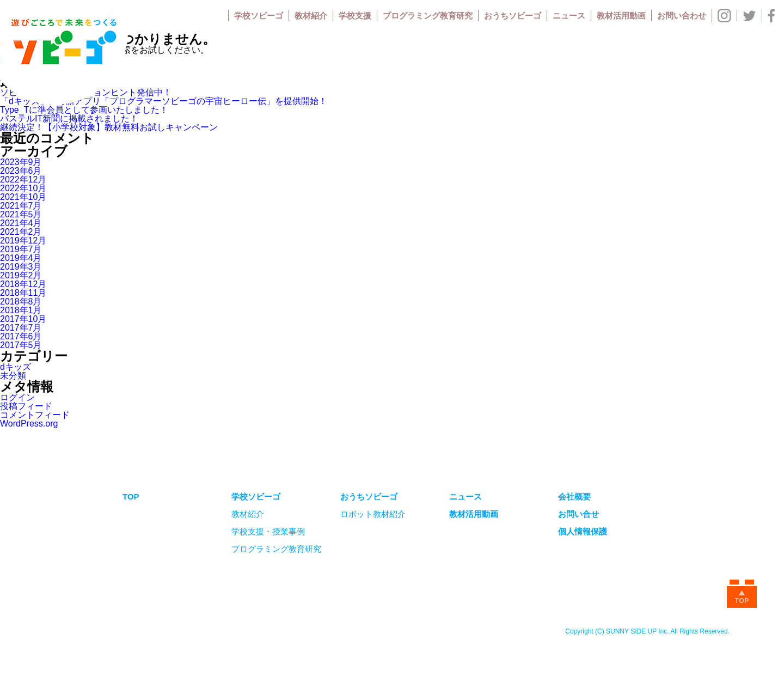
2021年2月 (21, 232)
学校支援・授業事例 (268, 531)
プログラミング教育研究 (428, 16)
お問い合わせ (682, 16)
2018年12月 (23, 284)
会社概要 (574, 497)
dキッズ (16, 367)
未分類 (13, 376)
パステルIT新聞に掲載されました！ (69, 118)
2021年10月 (23, 197)
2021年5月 (21, 214)
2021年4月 (21, 223)
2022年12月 (23, 179)
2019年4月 (21, 258)
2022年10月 (23, 188)
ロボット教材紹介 (373, 514)
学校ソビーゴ (259, 16)
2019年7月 (21, 249)
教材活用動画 (621, 16)
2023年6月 (21, 171)
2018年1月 (21, 310)
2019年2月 (21, 275)
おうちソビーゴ (513, 16)
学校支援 (355, 16)
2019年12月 (23, 240)
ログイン (17, 397)
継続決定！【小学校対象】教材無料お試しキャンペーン (109, 127)
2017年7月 (21, 328)
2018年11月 (23, 293)
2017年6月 (21, 336)
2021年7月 (21, 206)
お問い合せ (578, 514)
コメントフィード (35, 415)
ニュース (569, 16)
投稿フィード (26, 406)
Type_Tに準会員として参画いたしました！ (84, 110)
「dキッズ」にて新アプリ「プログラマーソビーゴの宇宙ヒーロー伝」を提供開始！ (164, 101)
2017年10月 (23, 319)
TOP (131, 497)
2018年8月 (21, 302)
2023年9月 (21, 162)
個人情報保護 (583, 531)
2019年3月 (21, 267)
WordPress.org (29, 424)
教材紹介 (311, 16)
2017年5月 (21, 345)
